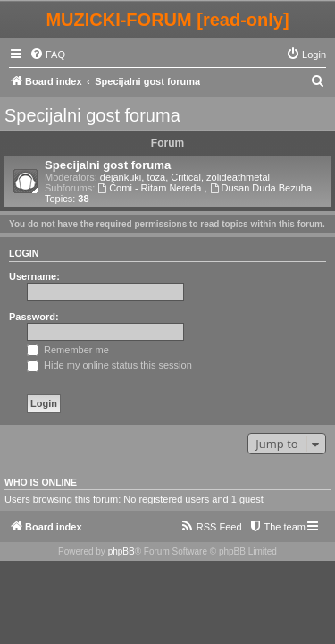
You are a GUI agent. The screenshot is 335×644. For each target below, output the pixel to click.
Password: (34, 317)
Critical (186, 177)
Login (24, 253)
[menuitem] (47, 55)
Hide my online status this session (109, 365)
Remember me (68, 350)
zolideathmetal (238, 177)
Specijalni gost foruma (92, 115)
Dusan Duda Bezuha (261, 188)
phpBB (121, 551)
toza (156, 177)
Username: (34, 276)
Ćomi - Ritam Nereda (151, 188)
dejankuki (121, 177)
